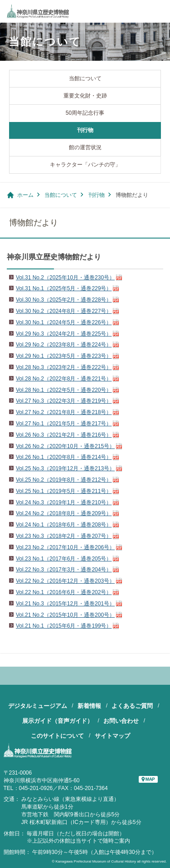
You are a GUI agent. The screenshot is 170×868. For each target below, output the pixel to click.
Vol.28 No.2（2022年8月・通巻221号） (64, 379)
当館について (85, 78)
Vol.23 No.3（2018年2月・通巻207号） (64, 536)
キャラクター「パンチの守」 (85, 165)
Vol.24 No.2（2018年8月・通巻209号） (64, 513)
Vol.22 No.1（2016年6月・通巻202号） (64, 592)
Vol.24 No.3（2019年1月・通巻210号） (64, 502)
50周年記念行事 (85, 113)
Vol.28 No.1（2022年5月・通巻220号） (64, 390)
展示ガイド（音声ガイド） (58, 721)
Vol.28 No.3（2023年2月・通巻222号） (64, 367)
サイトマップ (112, 736)
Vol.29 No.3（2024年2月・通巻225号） (64, 334)
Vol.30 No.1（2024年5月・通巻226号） (64, 322)
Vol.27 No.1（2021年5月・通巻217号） (64, 424)
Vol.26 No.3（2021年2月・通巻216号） (64, 435)
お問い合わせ (121, 721)
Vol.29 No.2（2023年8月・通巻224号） (64, 345)
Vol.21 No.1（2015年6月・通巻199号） (64, 626)
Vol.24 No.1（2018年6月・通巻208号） (64, 525)
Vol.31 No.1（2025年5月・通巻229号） (64, 288)
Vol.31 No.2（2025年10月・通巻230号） (65, 278)
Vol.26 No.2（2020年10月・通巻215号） (65, 446)
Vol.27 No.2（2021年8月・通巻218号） (64, 412)
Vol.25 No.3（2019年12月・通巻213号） (65, 468)
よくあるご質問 (132, 706)
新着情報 (89, 706)
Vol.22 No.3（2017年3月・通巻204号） (64, 570)
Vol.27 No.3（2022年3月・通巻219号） (64, 401)
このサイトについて (57, 736)
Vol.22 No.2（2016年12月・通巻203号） (65, 581)
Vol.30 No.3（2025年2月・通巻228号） (64, 300)
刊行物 (85, 130)
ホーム (25, 195)
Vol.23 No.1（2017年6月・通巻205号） (64, 559)
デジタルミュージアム (38, 706)
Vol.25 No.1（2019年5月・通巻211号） (64, 491)
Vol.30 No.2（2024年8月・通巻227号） (64, 311)
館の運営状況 (85, 147)
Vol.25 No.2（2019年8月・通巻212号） (64, 480)
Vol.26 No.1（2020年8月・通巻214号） (64, 457)
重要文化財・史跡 (85, 96)
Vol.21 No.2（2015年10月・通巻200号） (65, 615)
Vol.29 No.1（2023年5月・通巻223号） (64, 356)
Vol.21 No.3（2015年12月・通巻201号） (65, 604)
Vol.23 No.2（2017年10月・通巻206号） (65, 547)
